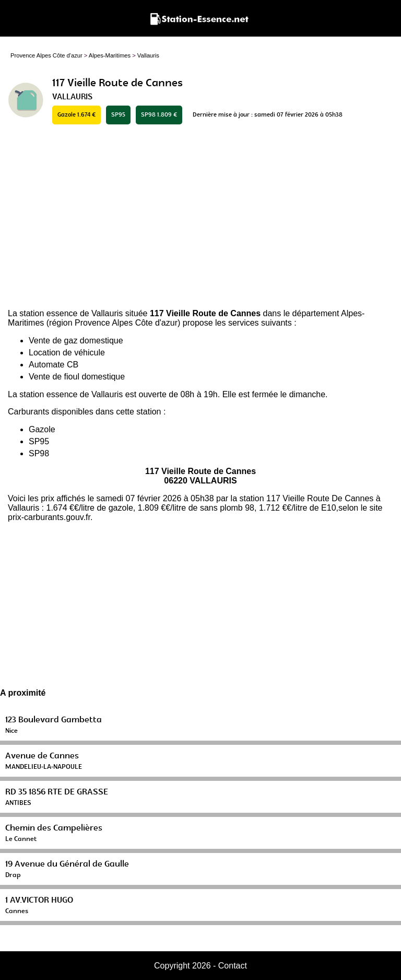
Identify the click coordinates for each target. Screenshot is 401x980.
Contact (233, 966)
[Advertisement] (200, 217)
